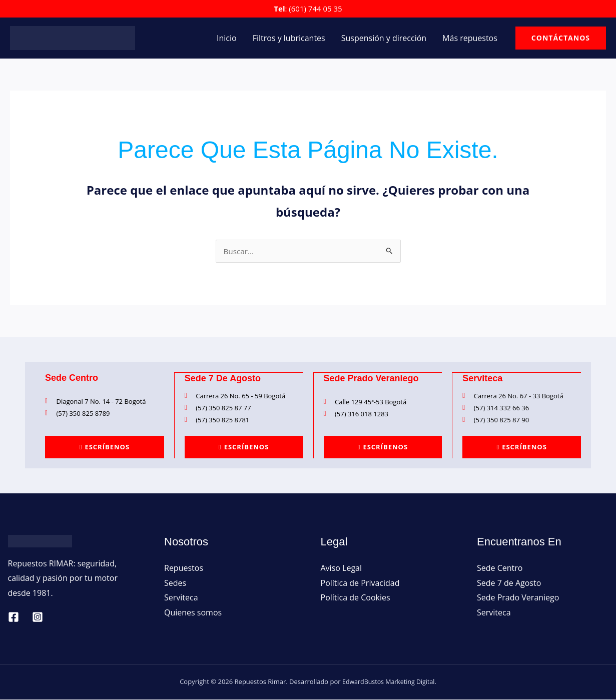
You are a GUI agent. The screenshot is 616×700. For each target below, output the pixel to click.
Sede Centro (500, 568)
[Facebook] (14, 617)
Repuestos (184, 568)
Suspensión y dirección (384, 38)
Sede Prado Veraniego (518, 598)
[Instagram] (38, 617)
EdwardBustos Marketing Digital (389, 682)
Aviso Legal (342, 568)
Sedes (175, 583)
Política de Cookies (356, 598)
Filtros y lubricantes (289, 38)
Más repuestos (470, 38)
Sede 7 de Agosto (509, 583)
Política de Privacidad (360, 583)
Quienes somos (193, 613)
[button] (561, 38)
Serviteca (181, 598)
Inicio (227, 38)
